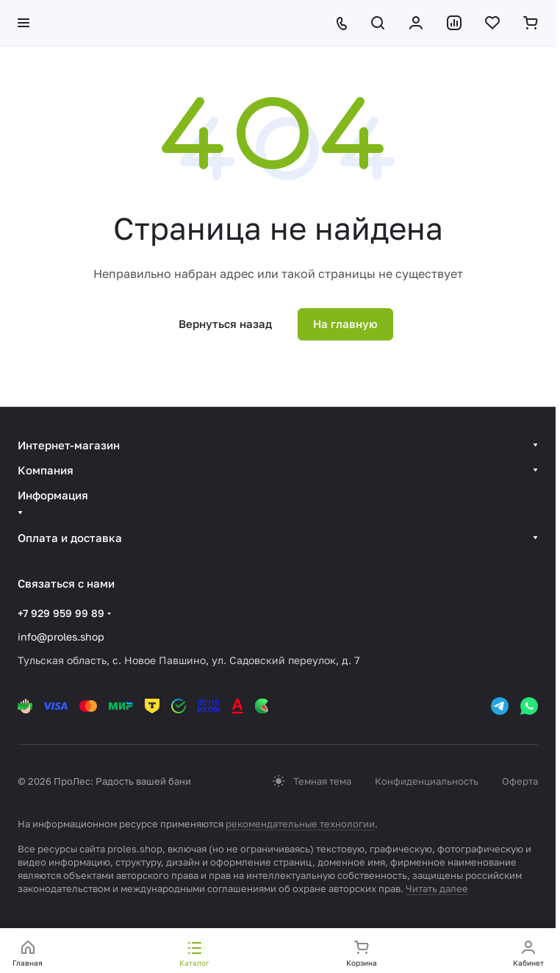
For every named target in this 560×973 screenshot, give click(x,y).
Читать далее (437, 888)
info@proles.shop (61, 637)
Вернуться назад (225, 324)
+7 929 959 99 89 (61, 613)
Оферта (520, 781)
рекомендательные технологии (300, 824)
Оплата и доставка (70, 538)
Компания (46, 470)
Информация (53, 495)
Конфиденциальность (427, 781)
